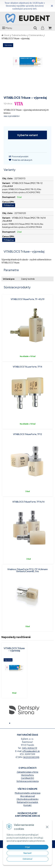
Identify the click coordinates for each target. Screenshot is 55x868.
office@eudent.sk (31, 771)
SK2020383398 (31, 777)
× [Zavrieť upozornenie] (52, 6)
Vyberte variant (27, 135)
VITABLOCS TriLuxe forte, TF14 (27, 367)
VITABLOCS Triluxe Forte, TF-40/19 (28, 299)
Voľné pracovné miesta (27, 801)
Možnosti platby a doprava (28, 813)
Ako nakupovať (28, 816)
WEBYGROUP (33, 865)
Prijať (27, 847)
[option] (24, 710)
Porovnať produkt (19, 156)
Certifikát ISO (27, 798)
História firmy (28, 795)
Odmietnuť (28, 859)
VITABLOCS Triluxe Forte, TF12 (27, 434)
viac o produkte (12, 116)
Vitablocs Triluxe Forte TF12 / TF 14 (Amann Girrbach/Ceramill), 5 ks (27, 570)
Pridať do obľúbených (21, 160)
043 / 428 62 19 (30, 768)
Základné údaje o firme (27, 792)
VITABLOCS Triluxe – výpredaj (14, 649)
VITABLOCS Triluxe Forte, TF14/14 (28, 502)
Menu (7, 28)
